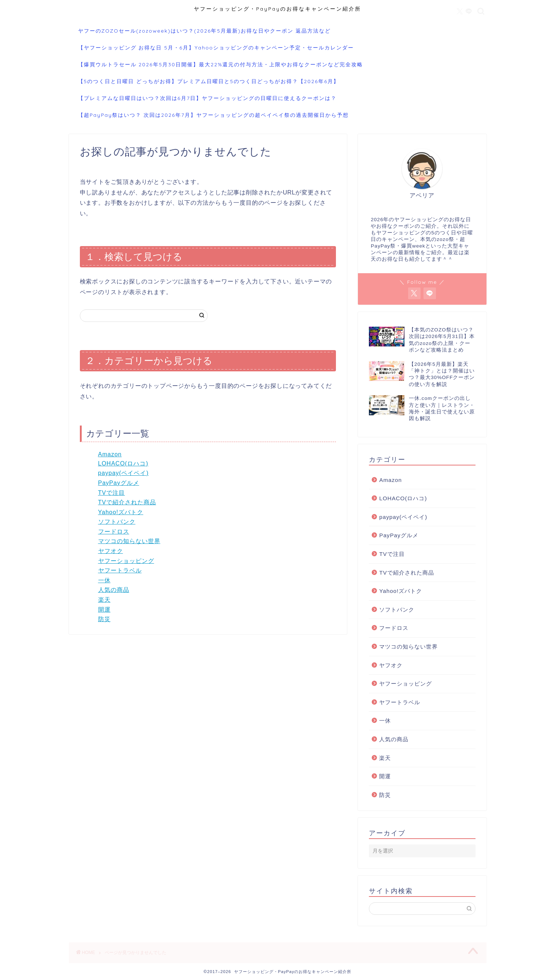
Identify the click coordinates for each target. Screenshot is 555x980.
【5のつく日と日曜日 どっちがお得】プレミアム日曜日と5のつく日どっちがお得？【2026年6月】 (209, 81)
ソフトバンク (117, 522)
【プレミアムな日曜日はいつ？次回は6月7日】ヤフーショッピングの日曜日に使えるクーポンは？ (208, 98)
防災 (104, 619)
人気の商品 (114, 590)
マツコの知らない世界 (129, 541)
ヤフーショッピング (126, 561)
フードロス (114, 532)
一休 (104, 580)
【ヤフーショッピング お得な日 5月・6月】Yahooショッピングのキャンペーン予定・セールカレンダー (216, 48)
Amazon (110, 454)
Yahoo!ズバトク (121, 512)
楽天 (104, 600)
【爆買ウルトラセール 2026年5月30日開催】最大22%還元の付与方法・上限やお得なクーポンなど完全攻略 (221, 64)
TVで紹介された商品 (127, 502)
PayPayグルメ (119, 483)
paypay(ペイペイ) (123, 473)
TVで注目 (112, 493)
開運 (104, 610)
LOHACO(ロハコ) (123, 463)
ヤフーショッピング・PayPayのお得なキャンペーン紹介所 (277, 9)
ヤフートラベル (120, 570)
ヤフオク (111, 551)
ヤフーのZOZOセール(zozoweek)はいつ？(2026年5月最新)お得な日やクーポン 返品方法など (205, 31)
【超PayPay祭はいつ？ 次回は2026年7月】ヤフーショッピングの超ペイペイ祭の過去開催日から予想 (214, 115)
